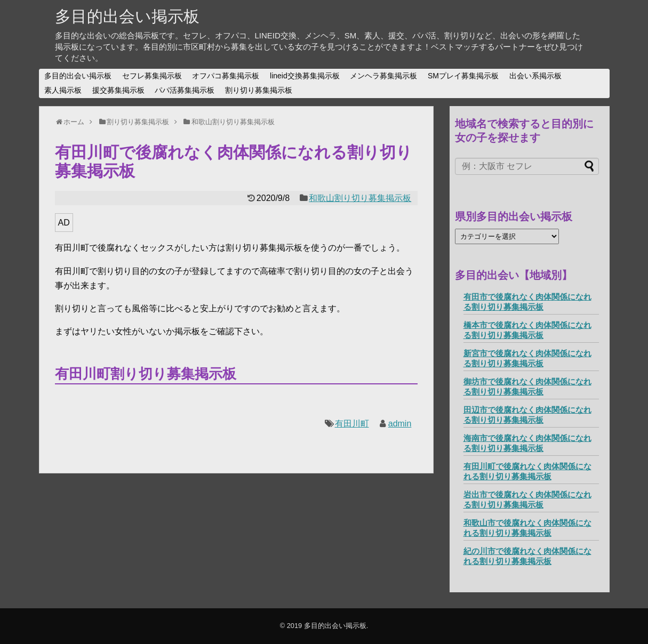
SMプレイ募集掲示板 (463, 76)
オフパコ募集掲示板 (226, 76)
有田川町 (352, 424)
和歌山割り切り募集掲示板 (360, 198)
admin (400, 424)
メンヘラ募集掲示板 (383, 76)
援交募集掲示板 (118, 90)
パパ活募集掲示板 (185, 90)
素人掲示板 (63, 90)
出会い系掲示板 (535, 76)
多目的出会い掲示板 (127, 16)
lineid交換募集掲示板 (305, 76)
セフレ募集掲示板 (152, 76)
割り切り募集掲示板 (259, 90)
